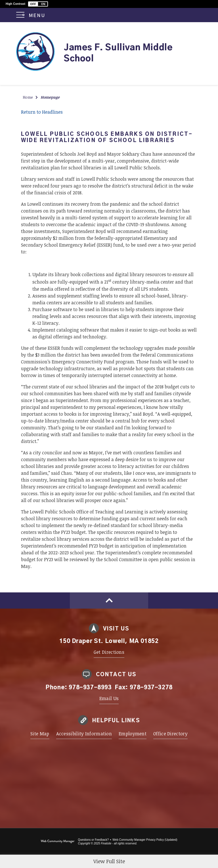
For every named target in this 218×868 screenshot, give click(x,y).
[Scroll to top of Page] (109, 600)
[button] (38, 4)
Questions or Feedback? (93, 840)
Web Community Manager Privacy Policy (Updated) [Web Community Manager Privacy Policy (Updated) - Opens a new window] (145, 840)
